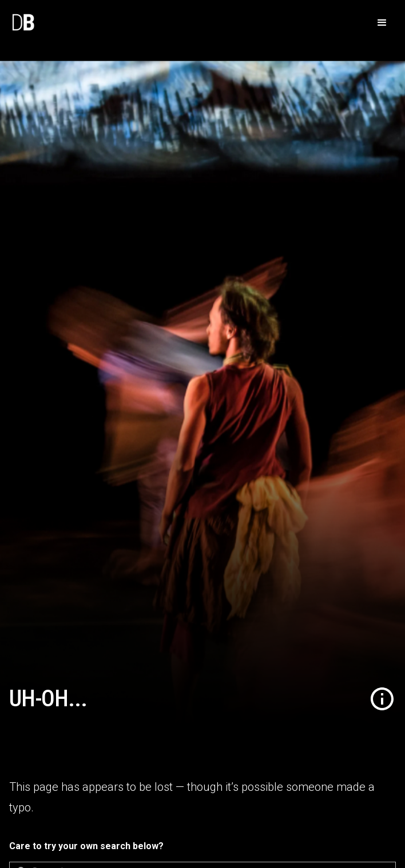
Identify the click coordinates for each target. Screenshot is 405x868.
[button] (382, 23)
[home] (23, 23)
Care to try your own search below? (86, 846)
